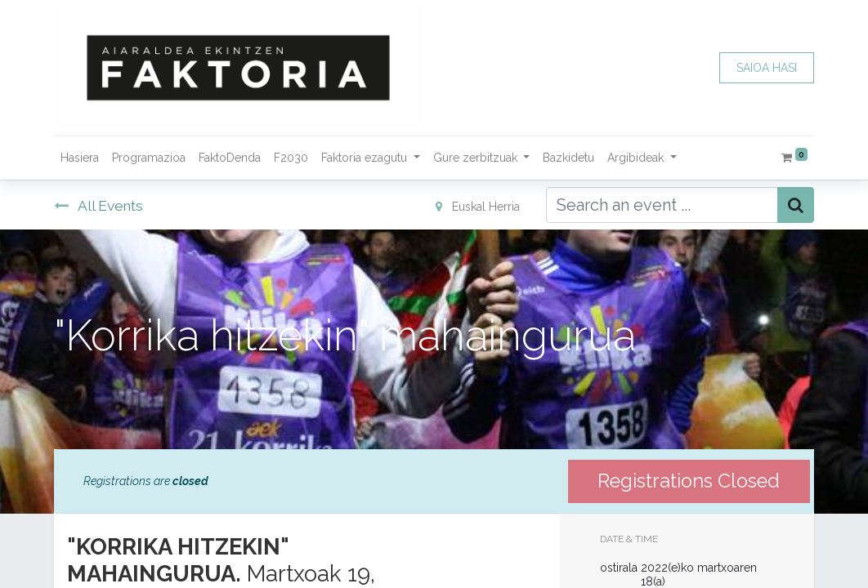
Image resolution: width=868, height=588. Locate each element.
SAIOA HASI (767, 68)
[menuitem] (80, 158)
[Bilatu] (796, 205)
